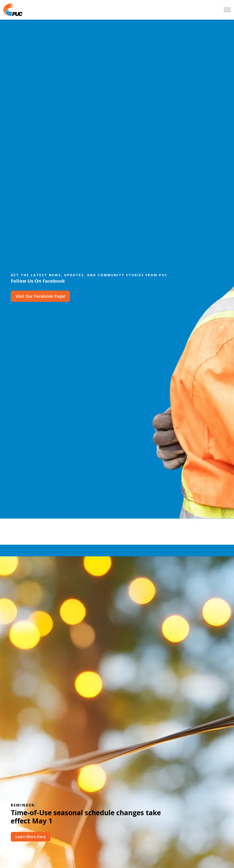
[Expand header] (227, 10)
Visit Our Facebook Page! (40, 296)
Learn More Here (31, 837)
